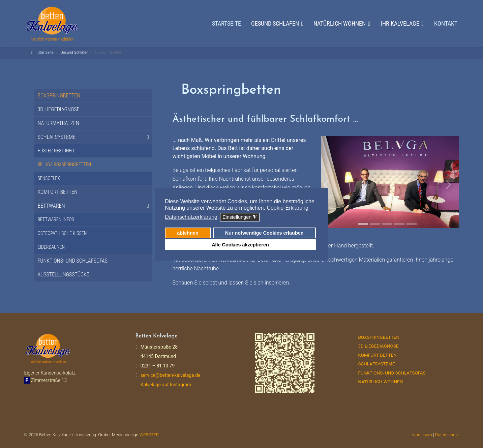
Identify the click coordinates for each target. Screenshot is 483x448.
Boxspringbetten (59, 96)
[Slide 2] (375, 224)
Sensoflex (49, 178)
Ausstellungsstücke (64, 275)
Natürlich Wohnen (381, 382)
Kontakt (446, 23)
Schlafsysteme (57, 137)
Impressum (421, 435)
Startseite (227, 23)
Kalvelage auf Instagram (166, 385)
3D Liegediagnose (59, 109)
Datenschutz (447, 435)
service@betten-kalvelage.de (171, 375)
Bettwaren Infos (56, 219)
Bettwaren (51, 206)
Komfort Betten (58, 192)
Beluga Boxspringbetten (65, 165)
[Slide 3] (387, 224)
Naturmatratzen (58, 123)
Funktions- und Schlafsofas (73, 261)
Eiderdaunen (51, 247)
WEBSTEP (149, 435)
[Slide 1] (363, 224)
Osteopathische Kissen (62, 233)
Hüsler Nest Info (56, 151)
